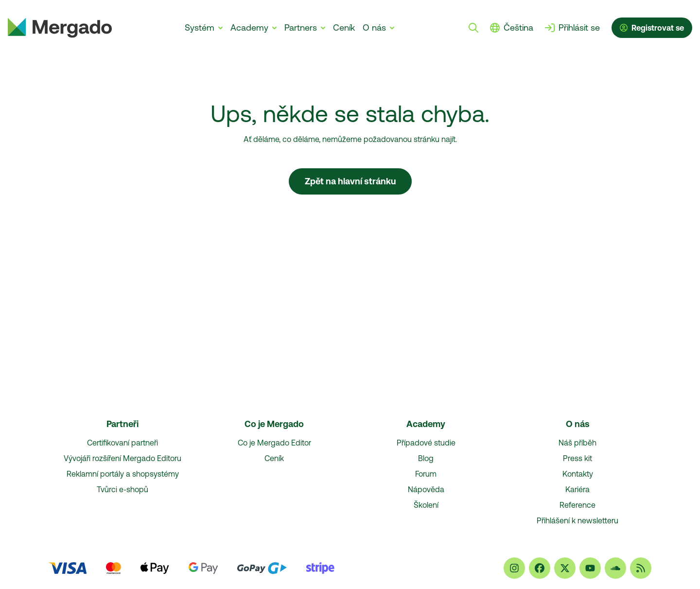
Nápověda (426, 489)
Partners (301, 27)
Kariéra (577, 489)
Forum (426, 474)
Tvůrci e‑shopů (122, 489)
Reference (577, 505)
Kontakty (578, 474)
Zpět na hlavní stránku (350, 181)
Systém (200, 27)
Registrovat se (652, 28)
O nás (374, 27)
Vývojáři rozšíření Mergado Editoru (122, 458)
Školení (426, 505)
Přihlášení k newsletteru (577, 520)
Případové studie (426, 443)
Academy (249, 27)
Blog (426, 458)
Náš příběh (577, 443)
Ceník (344, 27)
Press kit (577, 458)
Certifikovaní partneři (122, 443)
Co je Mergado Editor (274, 443)
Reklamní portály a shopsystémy (123, 474)
